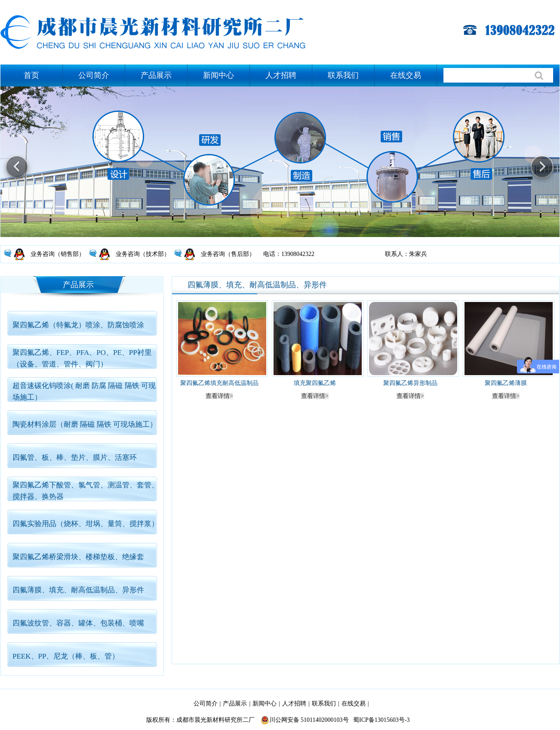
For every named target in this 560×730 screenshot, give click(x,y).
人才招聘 (281, 75)
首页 (31, 75)
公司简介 (94, 75)
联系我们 (343, 75)
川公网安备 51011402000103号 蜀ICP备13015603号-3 (335, 720)
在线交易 (406, 75)
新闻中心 (218, 75)
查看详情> (219, 396)
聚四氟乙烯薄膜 (506, 383)
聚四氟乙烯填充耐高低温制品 (219, 383)
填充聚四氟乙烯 (315, 383)
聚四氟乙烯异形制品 (410, 383)
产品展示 (156, 75)
